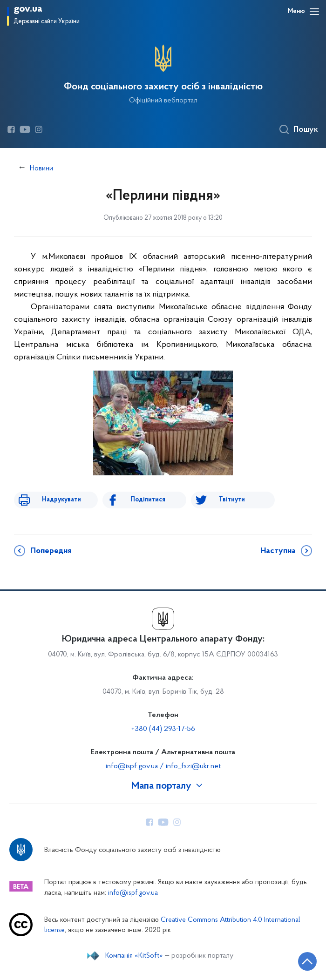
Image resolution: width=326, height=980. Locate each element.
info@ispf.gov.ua (133, 893)
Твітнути (232, 500)
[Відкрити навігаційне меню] (314, 12)
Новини (41, 169)
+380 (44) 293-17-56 (163, 729)
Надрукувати (61, 500)
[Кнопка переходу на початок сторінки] (307, 961)
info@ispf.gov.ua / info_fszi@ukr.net (163, 766)
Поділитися (148, 500)
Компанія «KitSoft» (134, 956)
